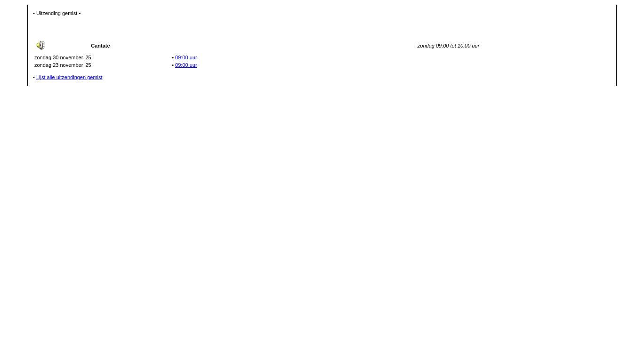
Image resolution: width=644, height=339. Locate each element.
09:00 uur (186, 57)
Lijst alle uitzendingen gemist (69, 77)
